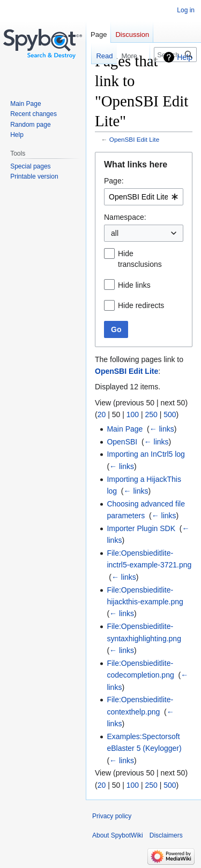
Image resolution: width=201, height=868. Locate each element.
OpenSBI (122, 442)
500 (170, 414)
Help (185, 57)
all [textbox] (115, 233)
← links (162, 429)
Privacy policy (112, 816)
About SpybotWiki (118, 835)
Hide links (134, 285)
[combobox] (144, 197)
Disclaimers (166, 835)
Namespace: (125, 217)
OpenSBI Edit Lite (134, 139)
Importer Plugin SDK (141, 528)
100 (133, 414)
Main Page (125, 429)
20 (102, 414)
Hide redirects (141, 305)
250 (151, 414)
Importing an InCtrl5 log (146, 454)
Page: (114, 181)
